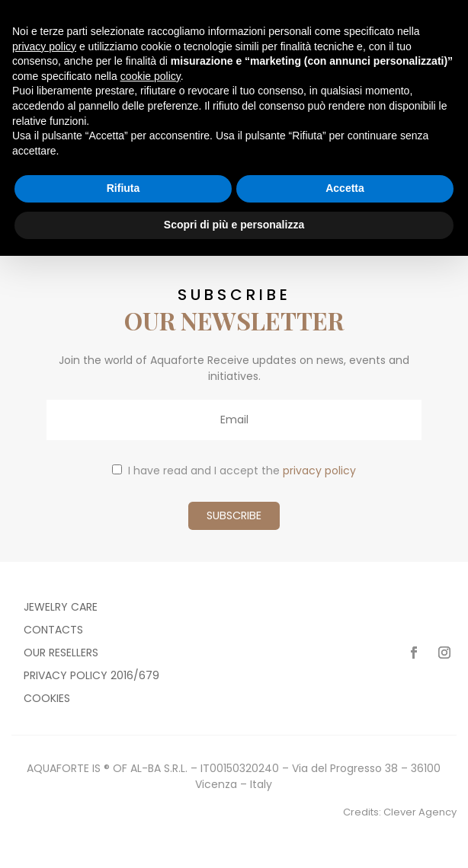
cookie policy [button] (151, 76)
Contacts (53, 631)
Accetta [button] (345, 188)
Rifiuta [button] (123, 188)
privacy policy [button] (44, 46)
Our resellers (61, 654)
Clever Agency (420, 812)
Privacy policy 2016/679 (91, 677)
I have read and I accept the (234, 471)
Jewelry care (61, 608)
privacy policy (319, 471)
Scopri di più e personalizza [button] (234, 225)
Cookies (47, 699)
